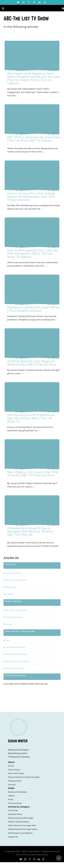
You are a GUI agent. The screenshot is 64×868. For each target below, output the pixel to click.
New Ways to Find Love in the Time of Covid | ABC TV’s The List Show (33, 474)
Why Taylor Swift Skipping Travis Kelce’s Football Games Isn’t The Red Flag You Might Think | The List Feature (33, 78)
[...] (17, 96)
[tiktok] (43, 859)
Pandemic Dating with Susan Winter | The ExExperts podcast (34, 309)
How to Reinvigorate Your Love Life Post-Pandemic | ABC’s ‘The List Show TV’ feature (32, 254)
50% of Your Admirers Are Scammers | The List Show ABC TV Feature (34, 139)
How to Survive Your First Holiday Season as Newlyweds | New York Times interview (31, 197)
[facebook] (30, 859)
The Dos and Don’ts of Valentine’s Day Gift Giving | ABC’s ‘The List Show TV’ (31, 418)
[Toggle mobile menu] (3, 8)
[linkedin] (39, 859)
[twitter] (34, 859)
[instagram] (25, 859)
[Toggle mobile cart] (63, 8)
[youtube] (21, 859)
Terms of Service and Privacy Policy (32, 855)
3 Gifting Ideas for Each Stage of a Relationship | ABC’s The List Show (32, 363)
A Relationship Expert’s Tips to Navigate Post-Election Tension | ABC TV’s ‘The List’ (30, 531)
